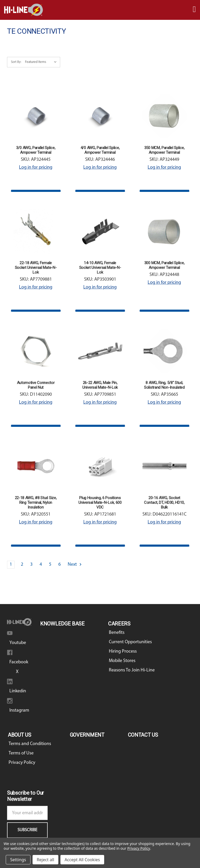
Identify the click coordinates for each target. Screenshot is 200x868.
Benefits (117, 633)
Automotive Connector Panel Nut (36, 385)
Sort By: (16, 62)
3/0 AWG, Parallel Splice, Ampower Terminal (36, 150)
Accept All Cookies (82, 860)
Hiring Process (123, 651)
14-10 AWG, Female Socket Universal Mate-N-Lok (100, 268)
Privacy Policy (22, 763)
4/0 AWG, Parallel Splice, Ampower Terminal (100, 150)
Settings (18, 860)
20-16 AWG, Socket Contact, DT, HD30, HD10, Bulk (164, 503)
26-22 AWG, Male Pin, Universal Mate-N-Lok (100, 385)
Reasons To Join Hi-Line (132, 670)
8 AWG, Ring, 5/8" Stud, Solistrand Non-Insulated (164, 385)
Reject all (45, 860)
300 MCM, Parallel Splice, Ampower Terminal (164, 265)
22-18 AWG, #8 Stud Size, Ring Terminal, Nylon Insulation (36, 503)
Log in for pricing (36, 167)
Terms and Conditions (30, 744)
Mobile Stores (122, 661)
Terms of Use (21, 753)
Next (75, 564)
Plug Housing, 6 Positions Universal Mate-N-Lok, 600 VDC (100, 503)
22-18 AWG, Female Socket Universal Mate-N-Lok (36, 268)
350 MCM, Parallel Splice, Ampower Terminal (164, 150)
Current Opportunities (130, 642)
